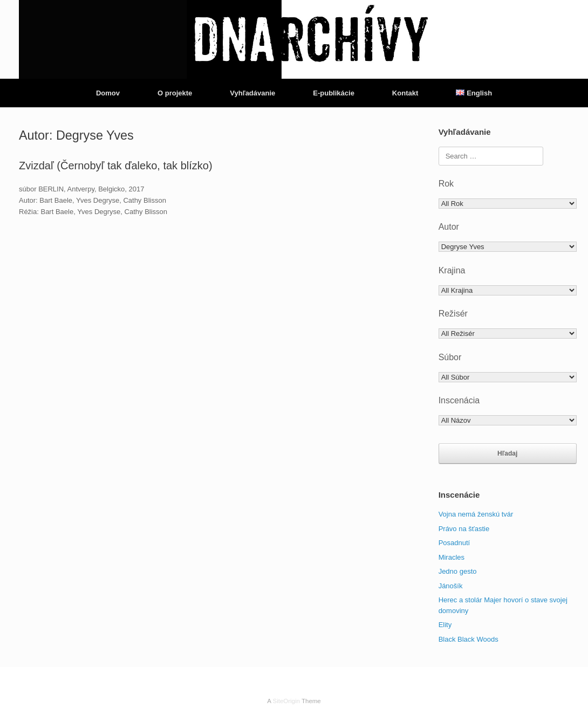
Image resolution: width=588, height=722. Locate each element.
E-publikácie (334, 93)
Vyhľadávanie (252, 93)
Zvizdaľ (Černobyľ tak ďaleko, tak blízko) (116, 166)
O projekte (175, 93)
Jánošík (451, 586)
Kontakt (405, 93)
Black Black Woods (469, 639)
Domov (108, 93)
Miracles (452, 557)
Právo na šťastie (464, 529)
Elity (445, 625)
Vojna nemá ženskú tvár (476, 514)
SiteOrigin (286, 701)
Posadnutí (454, 543)
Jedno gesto (458, 571)
